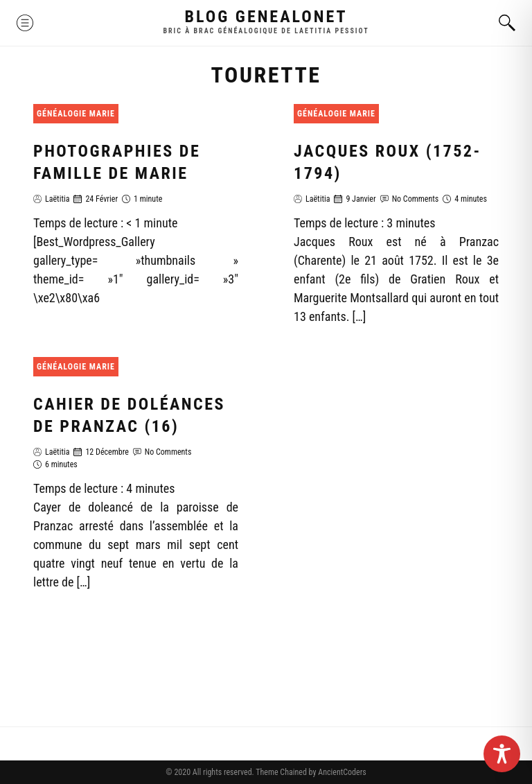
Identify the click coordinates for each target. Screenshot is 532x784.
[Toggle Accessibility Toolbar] (502, 754)
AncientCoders (341, 772)
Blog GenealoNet (266, 17)
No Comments (416, 199)
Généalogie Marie (76, 114)
